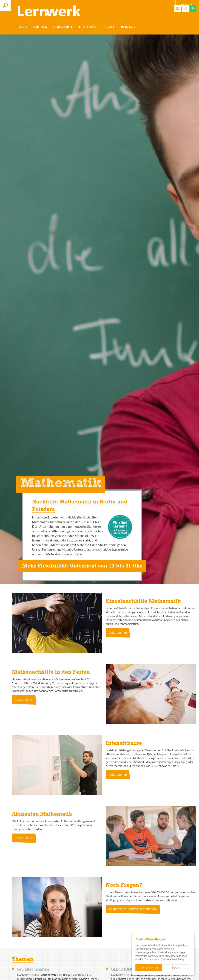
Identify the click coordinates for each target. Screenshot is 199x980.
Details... (177, 968)
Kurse (23, 27)
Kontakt (129, 27)
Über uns (88, 27)
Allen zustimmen (149, 968)
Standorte (63, 27)
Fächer (41, 27)
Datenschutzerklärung (172, 959)
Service (109, 27)
